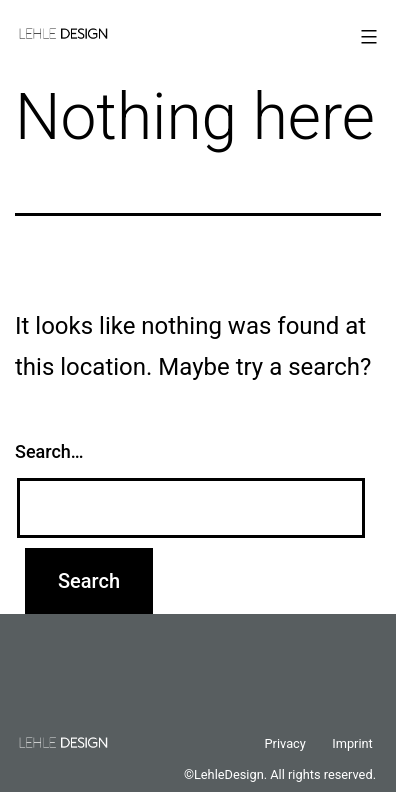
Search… (49, 451)
